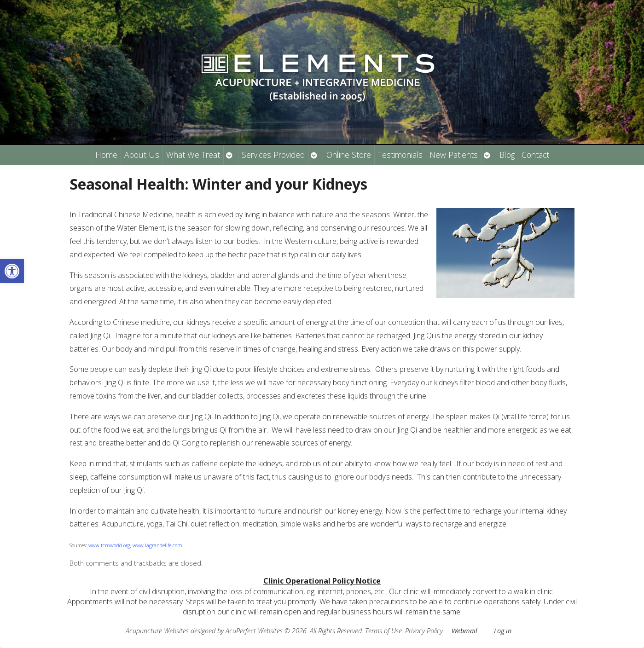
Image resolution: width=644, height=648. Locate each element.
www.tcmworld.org (109, 545)
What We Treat (193, 155)
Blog (507, 155)
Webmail (464, 631)
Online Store (349, 155)
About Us (142, 155)
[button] (12, 271)
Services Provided (273, 155)
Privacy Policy (424, 631)
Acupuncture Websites (157, 631)
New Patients (454, 155)
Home (106, 155)
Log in (503, 631)
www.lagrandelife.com (157, 545)
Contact (535, 155)
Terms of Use (383, 631)
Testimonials (400, 155)
